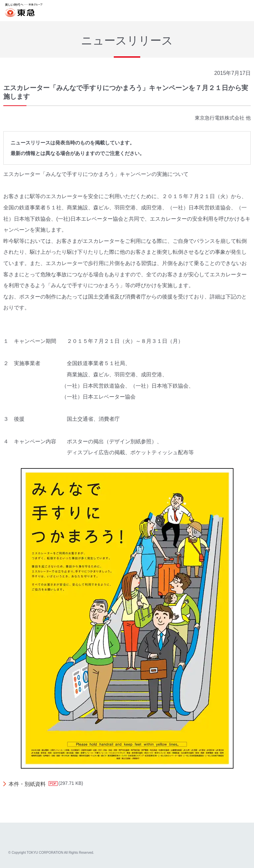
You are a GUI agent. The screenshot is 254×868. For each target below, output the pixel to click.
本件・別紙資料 (27, 784)
